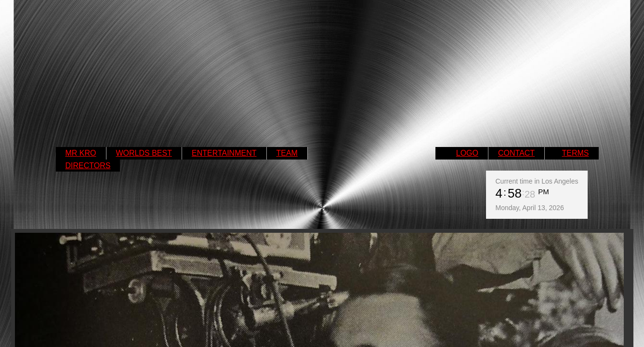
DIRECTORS (88, 166)
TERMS (576, 153)
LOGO (467, 153)
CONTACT (516, 153)
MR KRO (81, 153)
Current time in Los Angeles (537, 181)
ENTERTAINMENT (224, 153)
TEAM (287, 153)
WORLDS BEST (144, 153)
